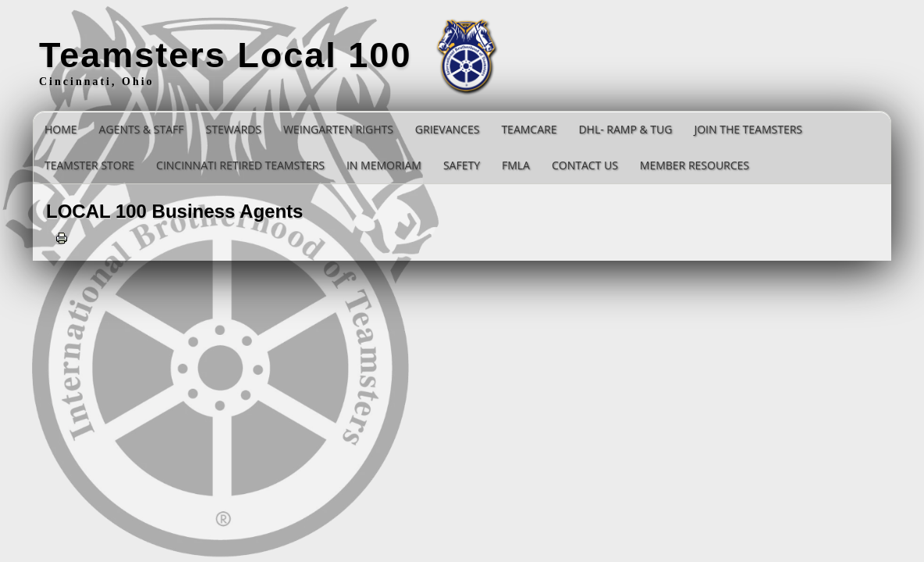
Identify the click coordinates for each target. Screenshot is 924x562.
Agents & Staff (142, 129)
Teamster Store (89, 165)
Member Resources (695, 165)
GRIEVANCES (448, 129)
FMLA (516, 165)
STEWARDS (234, 129)
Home (61, 129)
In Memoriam (384, 165)
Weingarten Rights (338, 129)
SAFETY (462, 165)
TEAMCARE (529, 129)
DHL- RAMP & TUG (625, 129)
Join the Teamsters (748, 129)
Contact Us (585, 165)
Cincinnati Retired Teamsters (240, 165)
